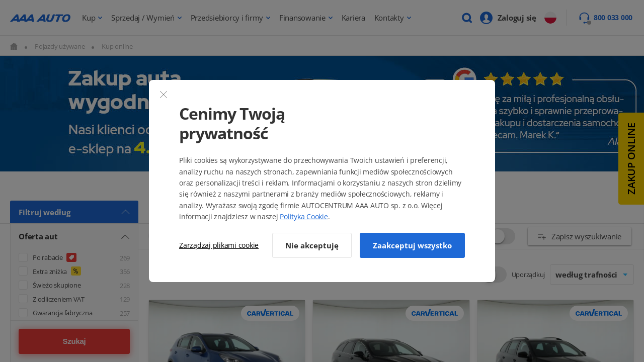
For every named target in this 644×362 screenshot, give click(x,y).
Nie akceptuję (312, 245)
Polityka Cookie (304, 216)
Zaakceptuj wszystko (412, 245)
